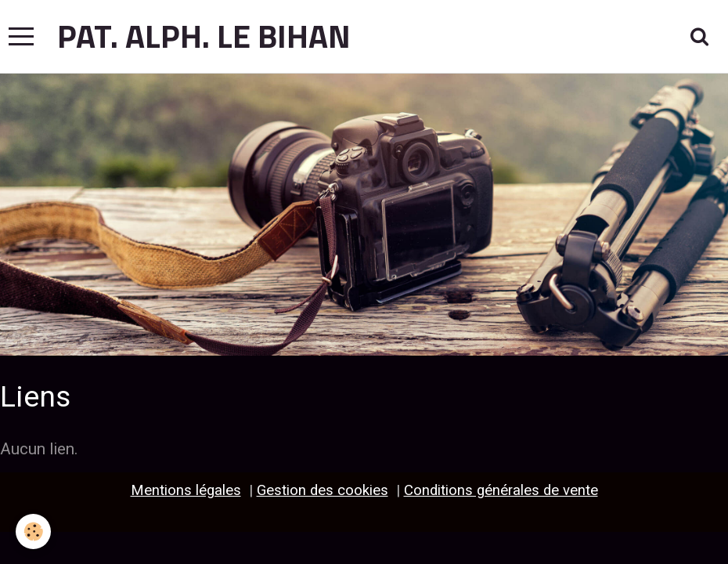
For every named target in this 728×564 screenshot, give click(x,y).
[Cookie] (33, 531)
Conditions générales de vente (501, 490)
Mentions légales (186, 490)
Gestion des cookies (323, 490)
